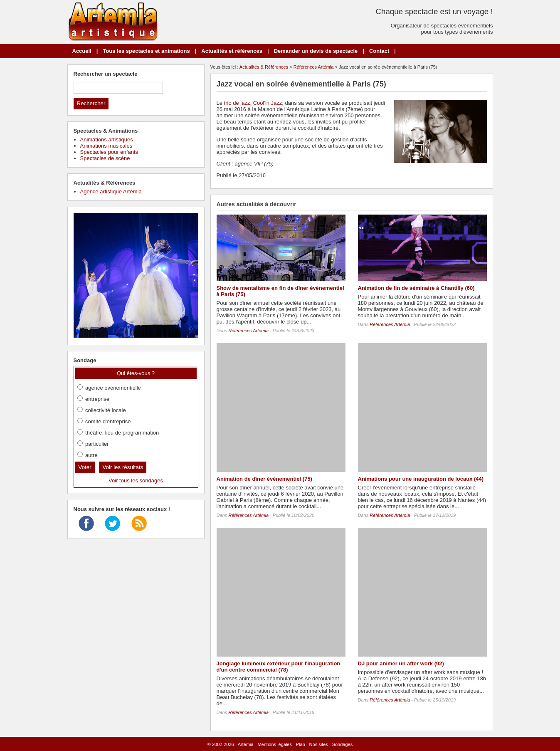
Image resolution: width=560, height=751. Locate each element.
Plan (301, 744)
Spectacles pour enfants (109, 152)
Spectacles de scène (105, 158)
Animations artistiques (107, 140)
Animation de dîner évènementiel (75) (264, 479)
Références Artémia (314, 67)
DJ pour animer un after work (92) (401, 663)
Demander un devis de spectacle (316, 51)
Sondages (343, 744)
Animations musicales (106, 146)
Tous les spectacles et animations (146, 51)
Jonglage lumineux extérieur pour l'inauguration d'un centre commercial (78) (279, 667)
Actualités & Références (264, 67)
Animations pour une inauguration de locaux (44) (421, 479)
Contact (379, 51)
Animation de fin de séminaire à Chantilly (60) (416, 288)
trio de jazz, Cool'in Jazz (253, 103)
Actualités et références (232, 51)
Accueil (82, 51)
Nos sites (319, 744)
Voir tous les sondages (136, 480)
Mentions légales (275, 744)
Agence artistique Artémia (111, 191)
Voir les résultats (123, 467)
